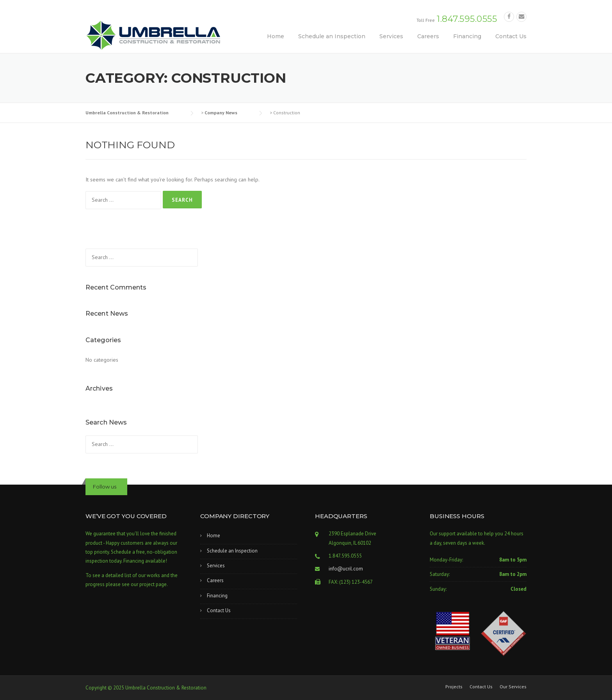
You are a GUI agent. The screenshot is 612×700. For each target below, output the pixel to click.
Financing (467, 36)
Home (276, 36)
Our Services (513, 687)
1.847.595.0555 (467, 19)
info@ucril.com (346, 569)
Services (391, 36)
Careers (428, 36)
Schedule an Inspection (332, 36)
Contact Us (511, 36)
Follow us (105, 487)
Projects (454, 687)
